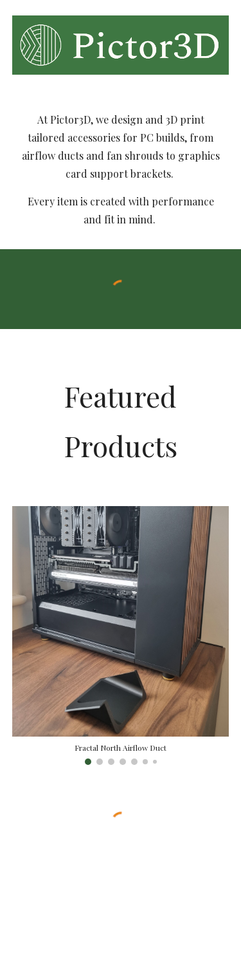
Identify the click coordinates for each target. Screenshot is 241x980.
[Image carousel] (121, 636)
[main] (121, 170)
